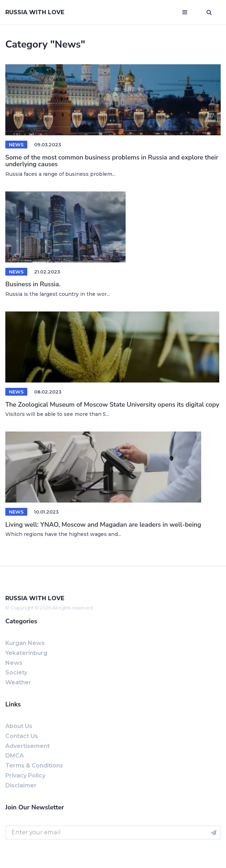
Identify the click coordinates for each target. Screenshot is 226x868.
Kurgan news (25, 643)
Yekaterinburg (26, 653)
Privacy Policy (25, 775)
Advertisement (27, 746)
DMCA (15, 756)
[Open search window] (209, 12)
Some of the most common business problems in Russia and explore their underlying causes (112, 161)
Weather (18, 682)
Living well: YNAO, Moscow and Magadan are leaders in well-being (103, 525)
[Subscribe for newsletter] (214, 832)
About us (19, 726)
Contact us (22, 736)
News (16, 145)
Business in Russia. (33, 284)
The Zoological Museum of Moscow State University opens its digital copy (112, 405)
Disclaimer (21, 785)
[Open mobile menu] (185, 12)
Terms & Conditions (34, 766)
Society (16, 672)
